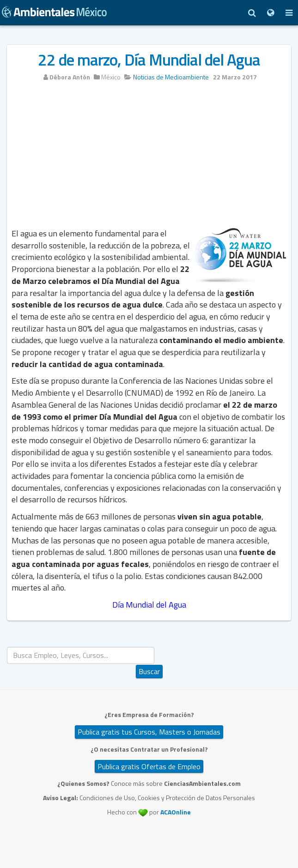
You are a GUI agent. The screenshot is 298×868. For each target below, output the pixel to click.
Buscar (149, 671)
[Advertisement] (149, 158)
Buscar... (149, 647)
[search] (81, 655)
